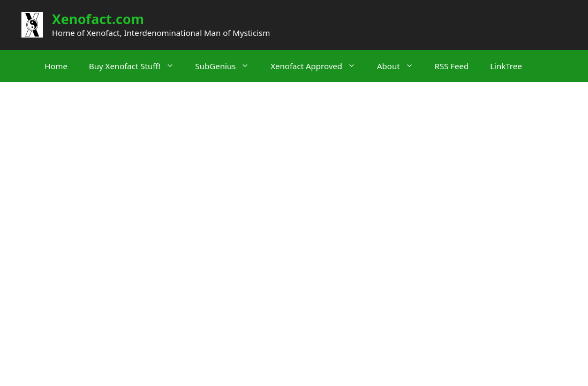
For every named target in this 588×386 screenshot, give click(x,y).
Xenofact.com (98, 19)
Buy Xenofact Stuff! (137, 66)
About (401, 66)
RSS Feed (452, 66)
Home (56, 66)
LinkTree (506, 66)
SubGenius (228, 66)
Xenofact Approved (318, 66)
